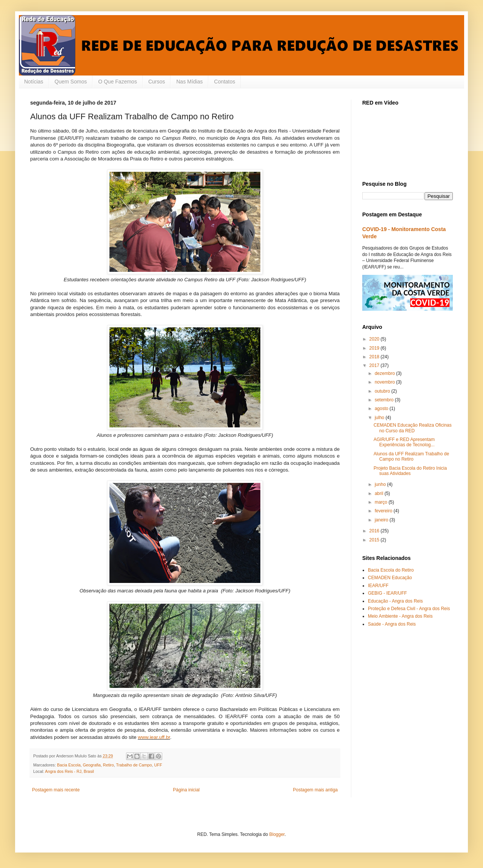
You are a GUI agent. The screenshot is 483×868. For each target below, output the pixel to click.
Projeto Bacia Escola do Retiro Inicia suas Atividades (410, 471)
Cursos (157, 82)
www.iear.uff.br (154, 737)
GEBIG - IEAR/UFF (387, 593)
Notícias (34, 82)
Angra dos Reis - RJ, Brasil (69, 771)
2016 (375, 531)
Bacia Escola (69, 765)
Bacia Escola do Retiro (391, 570)
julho (380, 418)
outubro (383, 391)
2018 (375, 357)
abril (380, 493)
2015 (375, 540)
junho (381, 484)
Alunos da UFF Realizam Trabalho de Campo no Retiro (411, 456)
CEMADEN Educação (390, 578)
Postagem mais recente (56, 790)
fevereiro (384, 511)
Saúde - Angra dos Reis (392, 624)
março (382, 502)
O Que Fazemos (118, 82)
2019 (375, 348)
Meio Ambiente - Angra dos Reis (400, 616)
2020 (375, 339)
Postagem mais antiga (315, 790)
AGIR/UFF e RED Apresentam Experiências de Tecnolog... (404, 442)
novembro (385, 382)
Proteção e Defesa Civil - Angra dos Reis (409, 609)
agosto (382, 409)
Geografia (92, 765)
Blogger (277, 834)
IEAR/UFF (378, 586)
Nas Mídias (189, 82)
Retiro (108, 765)
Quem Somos (71, 82)
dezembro (385, 373)
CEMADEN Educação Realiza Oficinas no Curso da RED (413, 428)
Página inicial (186, 790)
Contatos (225, 82)
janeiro (382, 520)
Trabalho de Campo (134, 765)
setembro (385, 400)
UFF (158, 765)
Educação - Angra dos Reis (395, 601)
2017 (375, 365)
